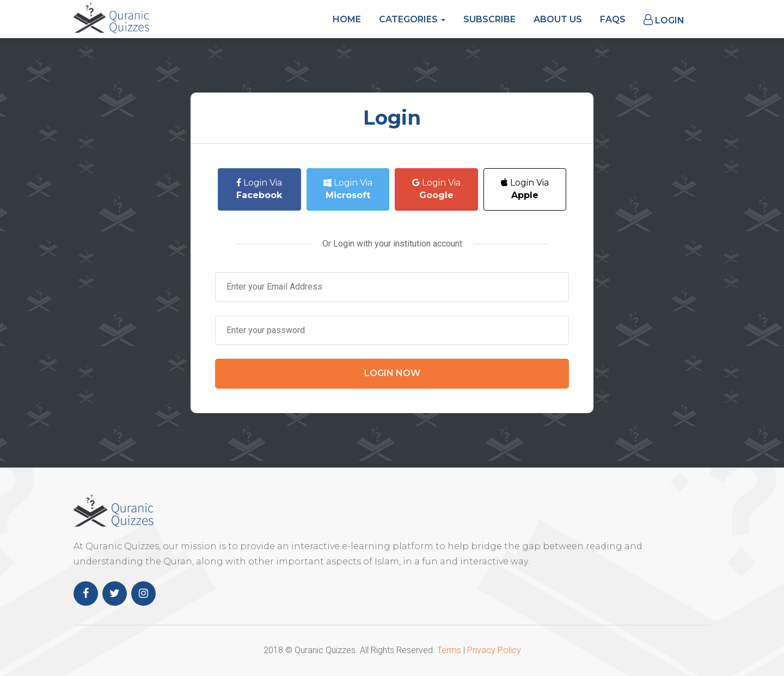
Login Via (259, 189)
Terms (449, 650)
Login (664, 20)
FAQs (613, 19)
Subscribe (489, 19)
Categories (412, 19)
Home (347, 19)
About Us (558, 19)
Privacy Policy (494, 650)
